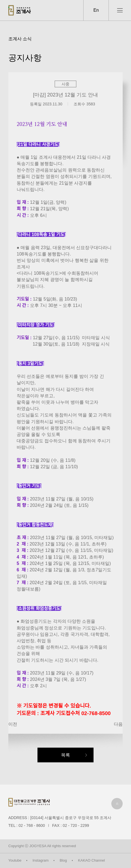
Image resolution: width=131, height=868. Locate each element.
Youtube (15, 860)
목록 (65, 755)
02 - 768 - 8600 (32, 825)
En (96, 10)
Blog (63, 860)
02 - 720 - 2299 (76, 825)
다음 (118, 724)
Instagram (41, 860)
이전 (13, 724)
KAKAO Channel (91, 860)
